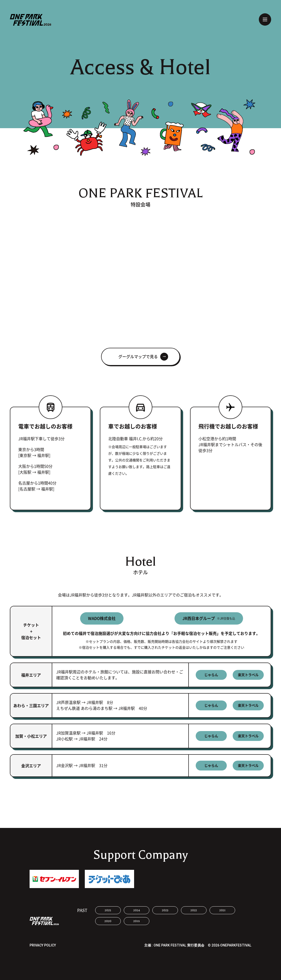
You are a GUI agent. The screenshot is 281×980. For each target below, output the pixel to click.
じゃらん (211, 675)
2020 (108, 921)
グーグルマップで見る (138, 357)
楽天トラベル (248, 675)
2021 (222, 910)
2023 (165, 910)
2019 (137, 921)
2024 (137, 910)
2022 (194, 910)
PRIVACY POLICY (43, 945)
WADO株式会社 (102, 618)
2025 (108, 910)
